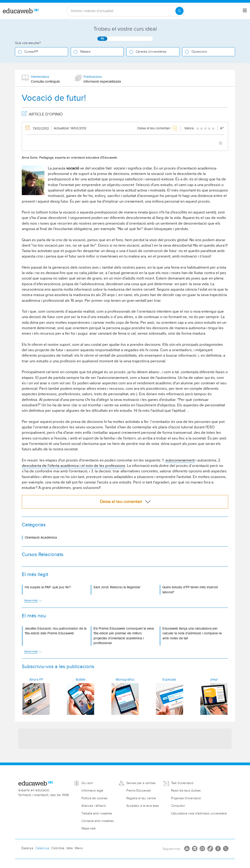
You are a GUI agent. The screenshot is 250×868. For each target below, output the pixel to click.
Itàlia (70, 848)
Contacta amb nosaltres (98, 821)
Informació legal (92, 791)
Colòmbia (58, 848)
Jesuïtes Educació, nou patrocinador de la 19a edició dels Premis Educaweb (56, 631)
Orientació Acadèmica (41, 538)
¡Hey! (214, 680)
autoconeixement (180, 460)
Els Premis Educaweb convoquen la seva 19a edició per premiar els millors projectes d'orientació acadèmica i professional (124, 636)
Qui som (87, 783)
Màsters (85, 52)
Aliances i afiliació (94, 806)
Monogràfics (125, 680)
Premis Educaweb (139, 791)
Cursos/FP (31, 52)
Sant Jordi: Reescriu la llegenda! (117, 587)
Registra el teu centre (141, 798)
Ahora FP (36, 680)
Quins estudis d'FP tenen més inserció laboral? (190, 590)
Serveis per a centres (141, 783)
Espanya (27, 848)
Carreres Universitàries (151, 52)
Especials (169, 680)
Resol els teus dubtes (186, 791)
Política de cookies (94, 798)
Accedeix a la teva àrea (142, 806)
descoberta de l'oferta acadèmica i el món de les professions (74, 466)
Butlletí (81, 680)
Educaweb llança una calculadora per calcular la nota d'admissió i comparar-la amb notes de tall (192, 633)
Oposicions (199, 52)
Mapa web (89, 829)
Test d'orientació (182, 783)
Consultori (178, 806)
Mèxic (79, 848)
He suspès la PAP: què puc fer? (48, 587)
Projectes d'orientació (186, 798)
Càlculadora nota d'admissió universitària (199, 814)
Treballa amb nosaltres (97, 814)
